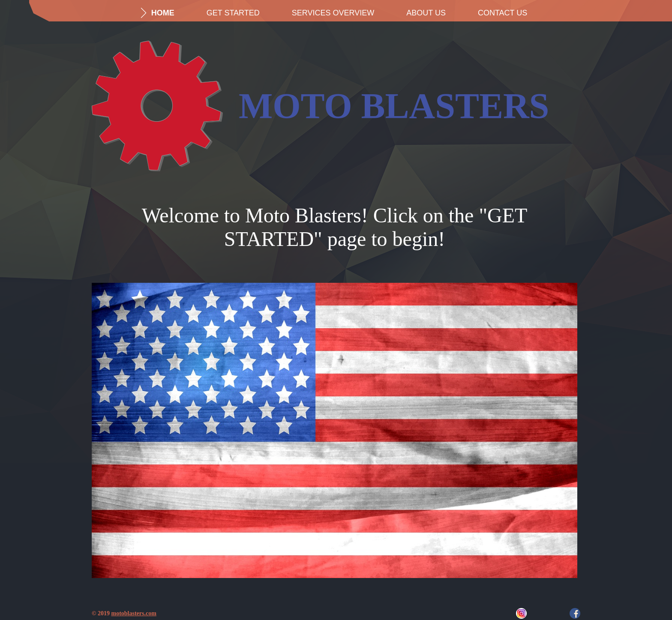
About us (426, 13)
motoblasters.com (133, 613)
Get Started (233, 13)
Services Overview (333, 13)
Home (163, 13)
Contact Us (502, 13)
